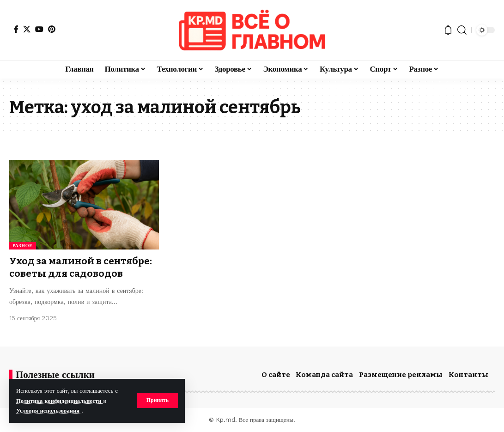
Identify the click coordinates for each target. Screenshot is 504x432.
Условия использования (49, 411)
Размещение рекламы (401, 375)
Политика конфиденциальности (60, 401)
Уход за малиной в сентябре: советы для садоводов (81, 267)
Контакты (468, 375)
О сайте (276, 375)
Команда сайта (324, 375)
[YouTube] (39, 29)
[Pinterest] (52, 29)
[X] (27, 29)
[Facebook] (16, 29)
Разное (23, 246)
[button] (157, 401)
